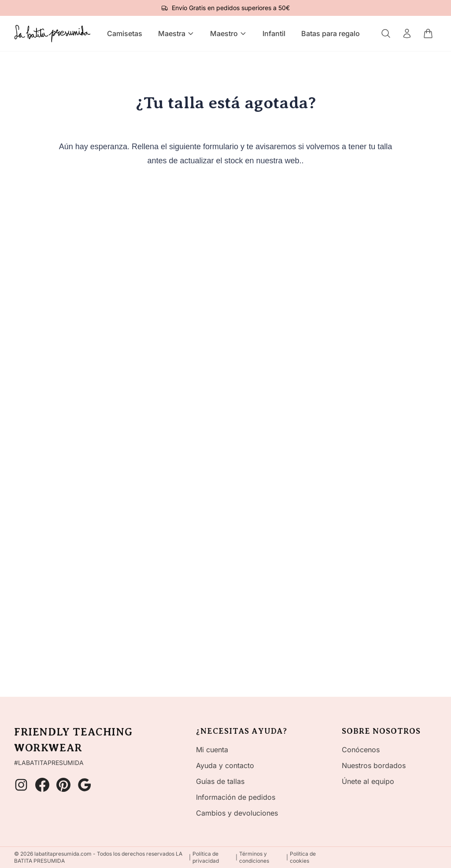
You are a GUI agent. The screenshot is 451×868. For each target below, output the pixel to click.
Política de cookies (303, 857)
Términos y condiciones (254, 857)
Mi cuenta (212, 750)
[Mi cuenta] (407, 33)
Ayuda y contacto (225, 765)
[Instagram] (21, 785)
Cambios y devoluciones (237, 813)
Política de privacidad (206, 857)
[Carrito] (428, 33)
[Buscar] (386, 33)
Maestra (176, 33)
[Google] (85, 785)
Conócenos (361, 750)
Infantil (274, 33)
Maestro (228, 33)
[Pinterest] (63, 785)
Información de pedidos (236, 797)
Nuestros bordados (374, 765)
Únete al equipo (368, 781)
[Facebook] (42, 785)
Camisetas (125, 33)
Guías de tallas (220, 781)
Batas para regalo (331, 33)
